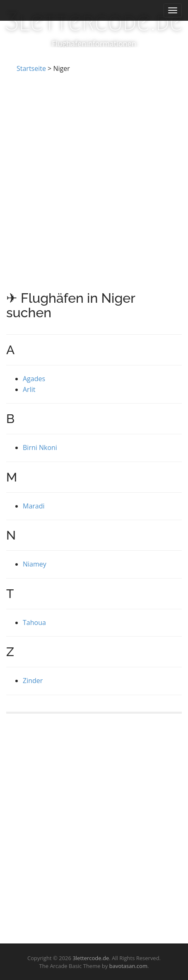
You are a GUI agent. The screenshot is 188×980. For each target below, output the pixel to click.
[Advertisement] (94, 172)
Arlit (29, 389)
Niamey (35, 564)
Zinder (33, 681)
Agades (34, 379)
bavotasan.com (128, 966)
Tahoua (34, 623)
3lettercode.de (94, 22)
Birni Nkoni (40, 447)
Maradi (34, 506)
